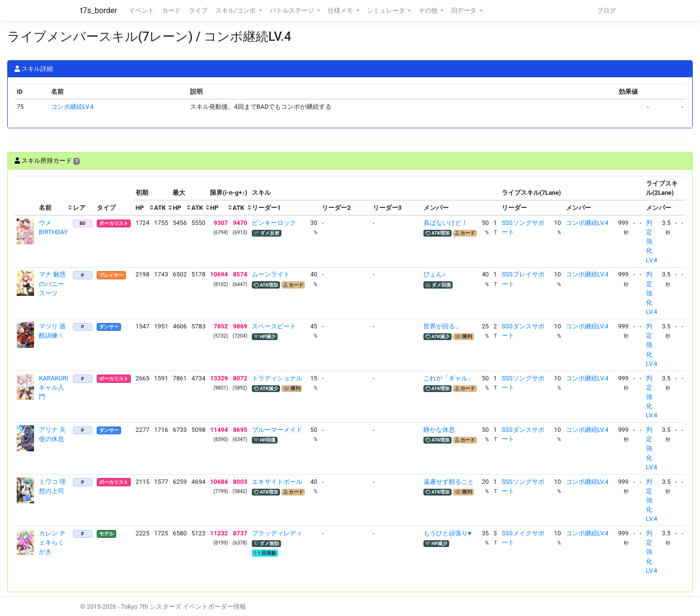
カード (171, 10)
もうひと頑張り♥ (447, 533)
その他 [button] (429, 10)
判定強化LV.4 (652, 241)
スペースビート (274, 326)
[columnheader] (26, 196)
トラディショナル (277, 378)
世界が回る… (441, 326)
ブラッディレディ (277, 533)
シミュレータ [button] (387, 10)
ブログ (606, 10)
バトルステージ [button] (293, 10)
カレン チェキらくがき (52, 542)
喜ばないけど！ (446, 223)
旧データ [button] (464, 10)
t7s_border (99, 10)
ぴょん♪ (434, 274)
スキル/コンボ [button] (236, 10)
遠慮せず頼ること (449, 482)
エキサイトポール (277, 482)
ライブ (198, 10)
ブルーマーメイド (277, 430)
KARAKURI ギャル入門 (53, 387)
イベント (141, 10)
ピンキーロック (274, 223)
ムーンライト (271, 274)
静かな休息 (439, 430)
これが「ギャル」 (449, 378)
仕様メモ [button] (341, 10)
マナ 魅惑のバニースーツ (52, 283)
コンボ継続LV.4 (72, 107)
